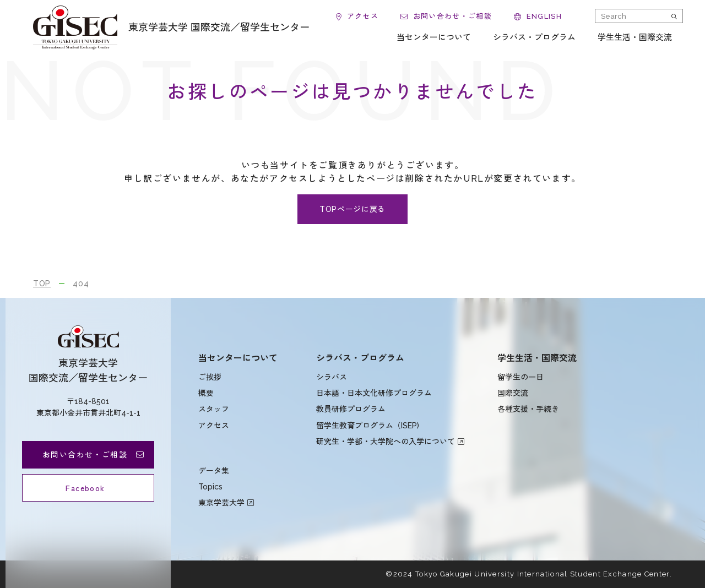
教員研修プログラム (351, 409)
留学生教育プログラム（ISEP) (368, 426)
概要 (206, 393)
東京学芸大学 (221, 503)
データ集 (214, 471)
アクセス (214, 426)
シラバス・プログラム (360, 358)
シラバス (332, 377)
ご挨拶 (210, 377)
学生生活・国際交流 (537, 358)
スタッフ (214, 409)
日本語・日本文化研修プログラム (374, 393)
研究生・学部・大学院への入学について (386, 442)
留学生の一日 (520, 377)
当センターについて (238, 358)
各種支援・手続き (528, 409)
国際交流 (513, 393)
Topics (210, 487)
